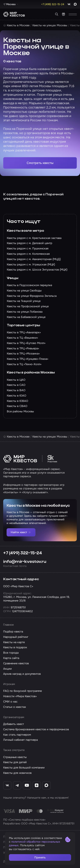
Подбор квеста (13, 632)
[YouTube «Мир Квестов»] (27, 785)
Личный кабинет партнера (20, 740)
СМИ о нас (10, 702)
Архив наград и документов (22, 674)
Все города (11, 653)
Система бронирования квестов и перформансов (36, 729)
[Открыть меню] (73, 14)
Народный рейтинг (16, 637)
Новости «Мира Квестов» (20, 696)
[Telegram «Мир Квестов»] (17, 785)
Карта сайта (11, 658)
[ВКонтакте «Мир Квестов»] (7, 785)
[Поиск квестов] (57, 14)
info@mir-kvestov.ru (25, 562)
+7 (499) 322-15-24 (23, 553)
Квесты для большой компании (24, 768)
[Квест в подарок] (63, 14)
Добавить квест (14, 724)
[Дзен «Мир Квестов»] (37, 785)
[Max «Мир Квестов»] (46, 785)
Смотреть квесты (40, 163)
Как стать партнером (17, 735)
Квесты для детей (15, 762)
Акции (7, 669)
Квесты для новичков (17, 773)
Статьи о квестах (15, 707)
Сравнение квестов (16, 663)
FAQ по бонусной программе (23, 691)
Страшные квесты (15, 757)
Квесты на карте (14, 642)
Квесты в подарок (15, 647)
